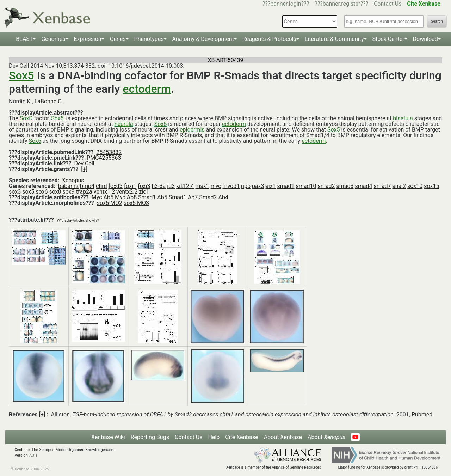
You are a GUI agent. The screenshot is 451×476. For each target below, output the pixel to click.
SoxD (26, 118)
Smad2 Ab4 (214, 197)
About (326, 437)
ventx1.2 (104, 192)
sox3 (15, 192)
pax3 (258, 186)
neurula (124, 124)
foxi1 (130, 186)
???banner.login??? (286, 4)
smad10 (306, 186)
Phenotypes (149, 39)
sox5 (28, 192)
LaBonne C (48, 101)
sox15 (431, 186)
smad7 (382, 186)
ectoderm (147, 89)
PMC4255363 (104, 158)
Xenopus (73, 180)
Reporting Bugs (150, 437)
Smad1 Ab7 (183, 197)
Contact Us (388, 4)
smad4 (363, 186)
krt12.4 (185, 186)
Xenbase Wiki (108, 437)
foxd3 (115, 186)
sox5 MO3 (136, 203)
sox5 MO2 (110, 203)
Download (425, 39)
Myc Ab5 (103, 197)
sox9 (69, 192)
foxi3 (144, 186)
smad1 (286, 186)
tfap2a (84, 192)
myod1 (231, 186)
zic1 (144, 192)
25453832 (109, 152)
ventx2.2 (127, 192)
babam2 (68, 186)
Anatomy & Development (203, 39)
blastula (403, 118)
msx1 (202, 186)
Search (437, 21)
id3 (171, 186)
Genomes (53, 39)
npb (246, 186)
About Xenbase (283, 437)
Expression (88, 39)
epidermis (192, 130)
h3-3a (159, 186)
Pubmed (422, 414)
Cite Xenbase (242, 437)
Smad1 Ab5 (153, 197)
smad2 (326, 186)
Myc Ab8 (126, 197)
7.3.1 (33, 455)
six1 (270, 186)
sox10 (415, 186)
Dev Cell (84, 163)
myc (216, 186)
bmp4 (87, 186)
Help (214, 437)
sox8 (55, 192)
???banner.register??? (341, 4)
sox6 (42, 192)
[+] (84, 169)
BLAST (24, 39)
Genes (118, 39)
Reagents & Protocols (269, 39)
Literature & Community (334, 39)
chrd (101, 186)
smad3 (345, 186)
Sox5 (21, 75)
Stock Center (388, 39)
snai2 (399, 186)
